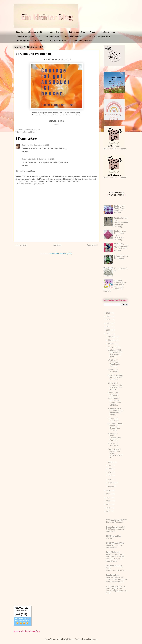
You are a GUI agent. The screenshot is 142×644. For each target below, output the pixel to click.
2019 (109, 490)
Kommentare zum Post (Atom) (61, 254)
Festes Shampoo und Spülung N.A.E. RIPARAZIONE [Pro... (115, 453)
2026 (109, 313)
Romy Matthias (27, 145)
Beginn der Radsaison (114, 522)
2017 (109, 497)
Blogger (94, 639)
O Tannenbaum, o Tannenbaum (121, 257)
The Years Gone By (114, 566)
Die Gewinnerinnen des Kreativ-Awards (31, 40)
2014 (109, 508)
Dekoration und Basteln (73, 36)
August (111, 462)
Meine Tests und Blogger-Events (28, 36)
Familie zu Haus (113, 575)
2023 (109, 323)
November (113, 340)
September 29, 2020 (47, 159)
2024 (109, 320)
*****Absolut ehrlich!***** (116, 520)
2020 (109, 334)
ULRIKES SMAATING (115, 543)
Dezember (113, 337)
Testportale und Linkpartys (82, 40)
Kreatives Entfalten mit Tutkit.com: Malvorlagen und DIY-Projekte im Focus (117, 579)
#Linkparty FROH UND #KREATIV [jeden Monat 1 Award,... (115, 353)
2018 (109, 494)
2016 (109, 501)
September (113, 347)
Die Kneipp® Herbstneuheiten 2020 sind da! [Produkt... (115, 386)
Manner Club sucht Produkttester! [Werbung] (114, 437)
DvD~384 (110, 538)
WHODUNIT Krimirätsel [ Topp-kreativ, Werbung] (114, 363)
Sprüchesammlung (108, 32)
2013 (109, 511)
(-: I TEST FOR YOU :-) (115, 586)
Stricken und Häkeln (52, 36)
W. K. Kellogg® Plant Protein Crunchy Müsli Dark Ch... (115, 402)
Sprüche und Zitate (28, 132)
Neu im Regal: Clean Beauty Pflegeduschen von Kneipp (116, 591)
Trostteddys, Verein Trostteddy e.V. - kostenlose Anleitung (121, 247)
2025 (109, 316)
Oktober (112, 344)
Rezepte (93, 32)
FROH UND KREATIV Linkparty (98, 36)
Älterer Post (92, 246)
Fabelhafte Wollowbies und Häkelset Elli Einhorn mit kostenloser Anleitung (115, 286)
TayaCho (78, 639)
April (110, 476)
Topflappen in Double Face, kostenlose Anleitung (119, 209)
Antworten (25, 152)
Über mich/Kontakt (35, 32)
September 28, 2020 (42, 145)
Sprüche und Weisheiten (113, 371)
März (111, 479)
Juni (110, 469)
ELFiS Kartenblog (114, 536)
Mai (110, 472)
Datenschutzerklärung (77, 32)
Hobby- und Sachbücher (59, 40)
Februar (112, 483)
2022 (109, 327)
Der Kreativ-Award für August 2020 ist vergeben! (115, 377)
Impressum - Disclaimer (55, 32)
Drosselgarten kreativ (115, 527)
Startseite (20, 32)
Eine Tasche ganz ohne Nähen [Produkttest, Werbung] (115, 427)
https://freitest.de (113, 552)
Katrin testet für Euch (30, 159)
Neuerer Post (21, 246)
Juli (110, 465)
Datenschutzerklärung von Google (31, 184)
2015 (109, 504)
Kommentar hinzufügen (26, 171)
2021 (109, 330)
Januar (111, 486)
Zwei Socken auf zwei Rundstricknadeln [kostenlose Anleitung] (121, 222)
